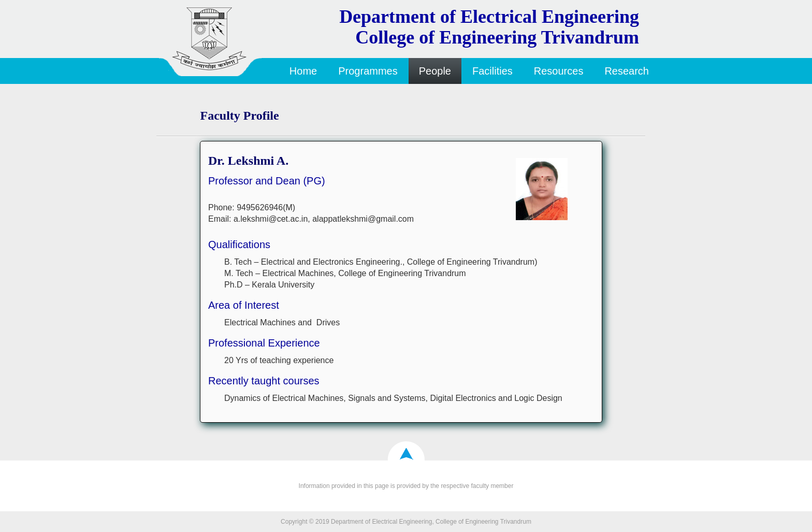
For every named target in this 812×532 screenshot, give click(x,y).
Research (627, 71)
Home (303, 71)
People (435, 71)
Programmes (368, 71)
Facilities (492, 71)
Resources (559, 71)
